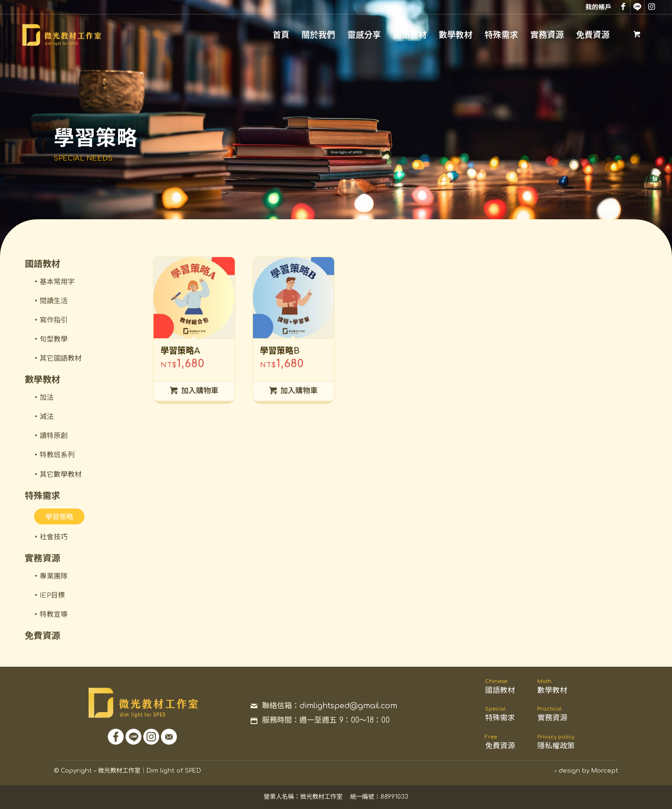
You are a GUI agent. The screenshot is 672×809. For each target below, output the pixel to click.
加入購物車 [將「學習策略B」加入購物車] (294, 391)
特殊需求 (42, 496)
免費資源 (42, 636)
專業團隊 (54, 576)
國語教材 (42, 264)
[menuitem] (596, 7)
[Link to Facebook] (623, 7)
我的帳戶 (598, 7)
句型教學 (54, 339)
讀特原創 (54, 436)
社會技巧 (54, 537)
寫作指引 (54, 320)
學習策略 (59, 517)
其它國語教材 (61, 359)
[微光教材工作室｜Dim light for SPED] (61, 35)
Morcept (605, 771)
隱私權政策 (556, 742)
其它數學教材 (61, 475)
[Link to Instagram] (651, 7)
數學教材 (42, 380)
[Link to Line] (637, 7)
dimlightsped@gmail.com (348, 706)
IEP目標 (52, 596)
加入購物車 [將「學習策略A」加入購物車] (194, 391)
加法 (47, 398)
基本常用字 (57, 282)
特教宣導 (54, 615)
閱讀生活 (54, 301)
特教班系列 (57, 455)
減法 (47, 417)
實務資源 (42, 558)
